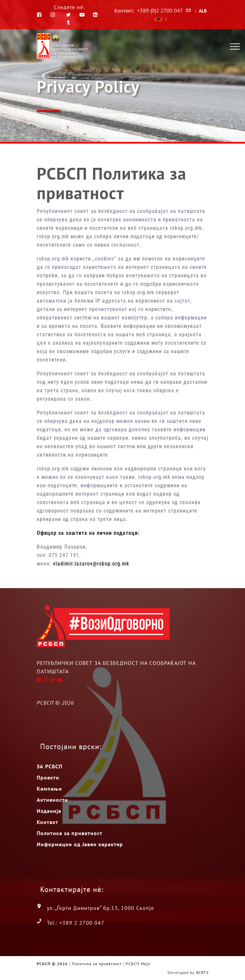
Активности (52, 800)
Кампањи (49, 789)
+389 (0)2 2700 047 (160, 10)
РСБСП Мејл (138, 964)
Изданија (49, 811)
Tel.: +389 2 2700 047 (76, 923)
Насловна (48, 126)
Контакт (48, 822)
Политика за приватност (70, 833)
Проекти (48, 777)
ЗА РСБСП (50, 766)
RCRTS (202, 972)
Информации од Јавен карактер (80, 844)
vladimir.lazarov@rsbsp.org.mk (91, 564)
